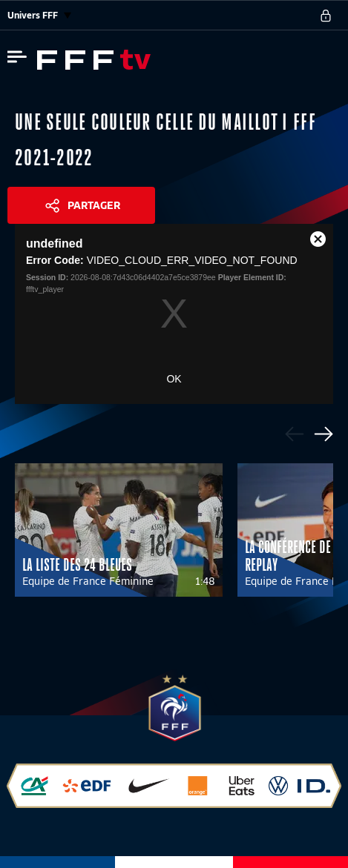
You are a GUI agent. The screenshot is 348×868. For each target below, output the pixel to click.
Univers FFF (39, 15)
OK (174, 379)
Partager (94, 205)
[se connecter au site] (326, 16)
